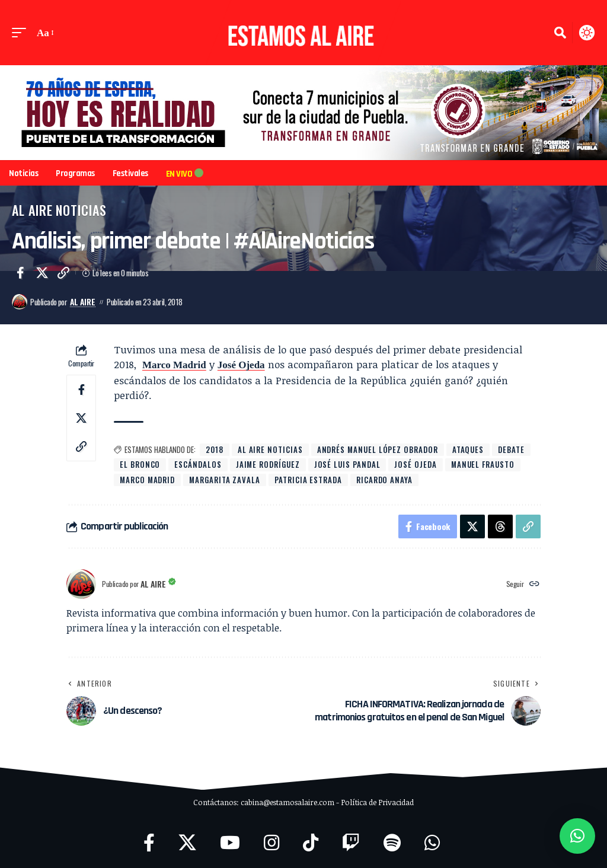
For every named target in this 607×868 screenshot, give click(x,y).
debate (511, 449)
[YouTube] (230, 843)
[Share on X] (42, 273)
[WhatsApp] (432, 843)
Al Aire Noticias (59, 210)
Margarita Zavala (225, 480)
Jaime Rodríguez (268, 464)
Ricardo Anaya (384, 480)
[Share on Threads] (500, 526)
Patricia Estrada (308, 480)
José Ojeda (241, 365)
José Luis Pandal (347, 464)
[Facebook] (149, 843)
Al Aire (83, 302)
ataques (468, 449)
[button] (22, 33)
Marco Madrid (174, 365)
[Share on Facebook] (20, 273)
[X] (187, 843)
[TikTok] (311, 843)
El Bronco (140, 464)
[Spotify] (392, 843)
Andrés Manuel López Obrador (378, 449)
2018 (215, 449)
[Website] (534, 584)
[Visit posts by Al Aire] (20, 302)
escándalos (198, 464)
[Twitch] (351, 843)
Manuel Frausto (483, 464)
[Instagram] (271, 843)
